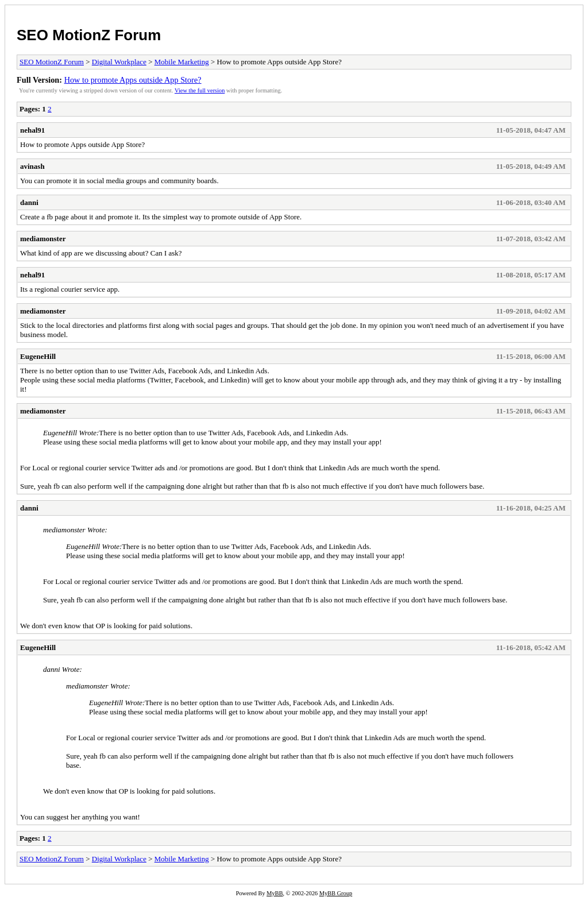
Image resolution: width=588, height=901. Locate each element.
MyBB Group (336, 893)
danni (29, 202)
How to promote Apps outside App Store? (133, 80)
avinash (32, 166)
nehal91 (32, 130)
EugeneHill (38, 356)
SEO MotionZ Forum (89, 35)
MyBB (274, 893)
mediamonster (43, 239)
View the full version (200, 90)
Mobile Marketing (182, 62)
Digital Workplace (119, 62)
